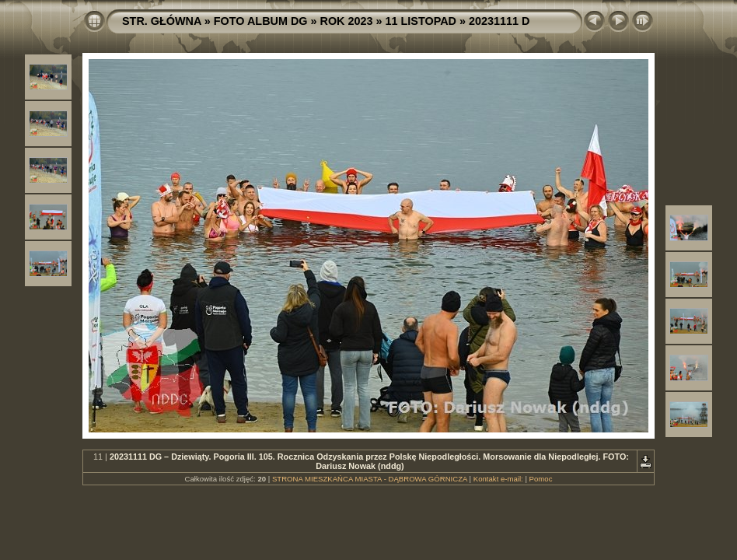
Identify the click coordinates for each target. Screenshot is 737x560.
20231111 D (499, 21)
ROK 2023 (347, 21)
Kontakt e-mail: (498, 479)
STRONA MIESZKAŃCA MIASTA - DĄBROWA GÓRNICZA (370, 479)
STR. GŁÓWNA (162, 21)
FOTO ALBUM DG (261, 21)
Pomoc (541, 479)
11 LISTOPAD (421, 21)
